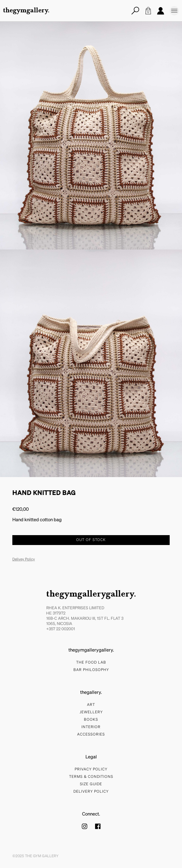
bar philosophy (91, 670)
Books (91, 720)
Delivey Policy (24, 560)
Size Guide (91, 784)
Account (161, 11)
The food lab (91, 663)
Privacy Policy (91, 769)
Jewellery (91, 712)
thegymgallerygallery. (91, 594)
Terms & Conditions (91, 777)
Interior (91, 727)
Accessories (91, 735)
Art (91, 705)
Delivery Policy (91, 792)
